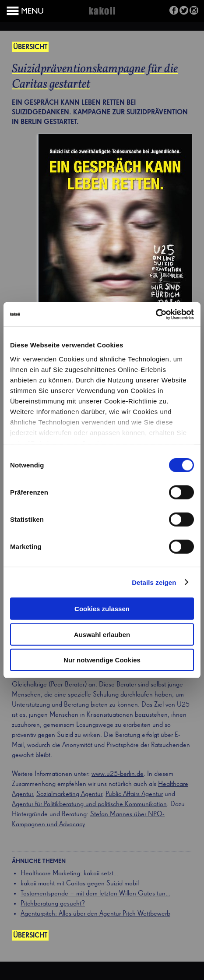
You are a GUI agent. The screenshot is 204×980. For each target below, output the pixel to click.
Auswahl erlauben (102, 634)
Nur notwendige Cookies (102, 660)
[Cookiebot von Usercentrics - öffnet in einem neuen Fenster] (156, 314)
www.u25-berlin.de (118, 774)
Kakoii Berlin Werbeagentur (102, 16)
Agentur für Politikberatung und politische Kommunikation (89, 804)
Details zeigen (154, 582)
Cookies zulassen (102, 609)
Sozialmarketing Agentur (69, 794)
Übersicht (30, 47)
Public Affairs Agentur (134, 794)
